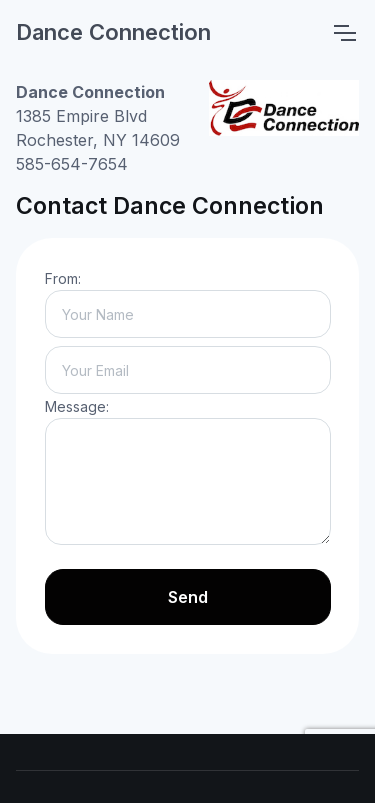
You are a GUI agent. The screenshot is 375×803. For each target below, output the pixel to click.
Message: (77, 406)
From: (63, 278)
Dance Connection (113, 32)
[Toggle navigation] (344, 33)
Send (188, 597)
